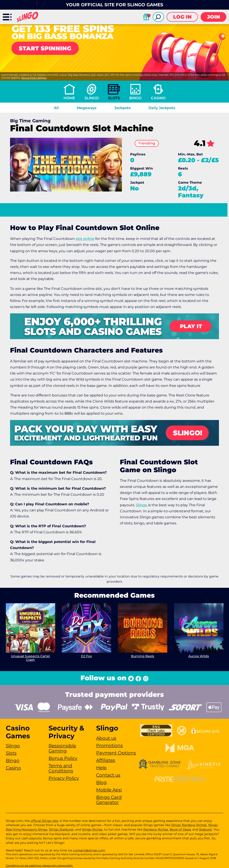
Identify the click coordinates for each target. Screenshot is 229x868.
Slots (114, 98)
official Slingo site (44, 821)
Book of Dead (180, 829)
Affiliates (106, 760)
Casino (158, 98)
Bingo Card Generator (109, 800)
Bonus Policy (63, 758)
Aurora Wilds (199, 656)
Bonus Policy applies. (34, 78)
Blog (101, 782)
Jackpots (122, 108)
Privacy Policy (64, 778)
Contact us (108, 775)
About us (106, 738)
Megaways (87, 108)
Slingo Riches (92, 829)
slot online (85, 239)
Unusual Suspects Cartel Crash (30, 658)
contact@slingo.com (89, 850)
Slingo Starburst (61, 829)
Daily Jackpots (162, 108)
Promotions (109, 745)
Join (214, 17)
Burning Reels (143, 656)
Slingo (92, 98)
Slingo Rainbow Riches (189, 825)
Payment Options (116, 753)
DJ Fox (86, 656)
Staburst (206, 829)
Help (101, 768)
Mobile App (109, 790)
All (56, 108)
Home (69, 98)
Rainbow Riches (156, 829)
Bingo (135, 98)
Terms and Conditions (61, 768)
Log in (182, 17)
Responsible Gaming (62, 748)
